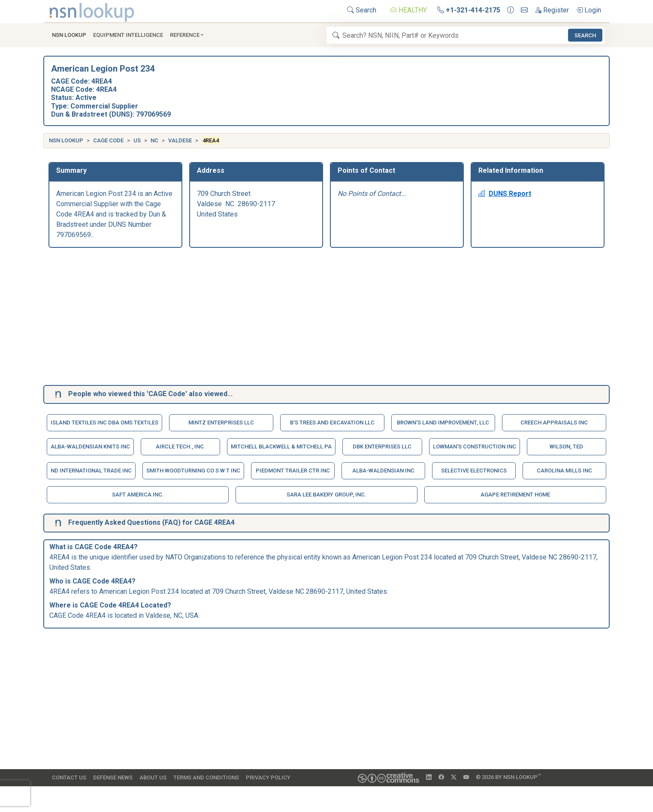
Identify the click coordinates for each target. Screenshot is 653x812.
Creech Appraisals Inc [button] (554, 423)
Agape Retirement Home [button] (515, 495)
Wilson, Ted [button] (566, 447)
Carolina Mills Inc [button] (564, 471)
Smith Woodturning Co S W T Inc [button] (193, 471)
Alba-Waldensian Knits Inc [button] (90, 447)
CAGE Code (108, 140)
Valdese (180, 140)
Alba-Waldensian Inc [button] (383, 471)
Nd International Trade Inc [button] (91, 471)
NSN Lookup (66, 140)
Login (588, 10)
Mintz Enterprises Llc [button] (221, 423)
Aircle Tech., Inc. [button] (181, 447)
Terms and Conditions (206, 777)
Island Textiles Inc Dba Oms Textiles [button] (104, 423)
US (137, 140)
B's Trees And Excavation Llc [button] (332, 423)
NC (154, 140)
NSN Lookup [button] (69, 35)
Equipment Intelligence (128, 35)
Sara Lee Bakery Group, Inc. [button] (326, 495)
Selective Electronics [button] (474, 471)
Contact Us (69, 777)
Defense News (113, 777)
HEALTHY (408, 10)
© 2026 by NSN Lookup (508, 777)
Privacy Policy (268, 777)
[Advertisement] (306, 318)
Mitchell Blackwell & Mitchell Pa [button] (281, 447)
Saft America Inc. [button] (138, 495)
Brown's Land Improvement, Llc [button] (443, 423)
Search (362, 10)
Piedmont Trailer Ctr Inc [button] (293, 471)
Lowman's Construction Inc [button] (475, 447)
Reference (185, 35)
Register (552, 10)
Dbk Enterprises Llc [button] (382, 447)
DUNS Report (505, 194)
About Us (153, 777)
